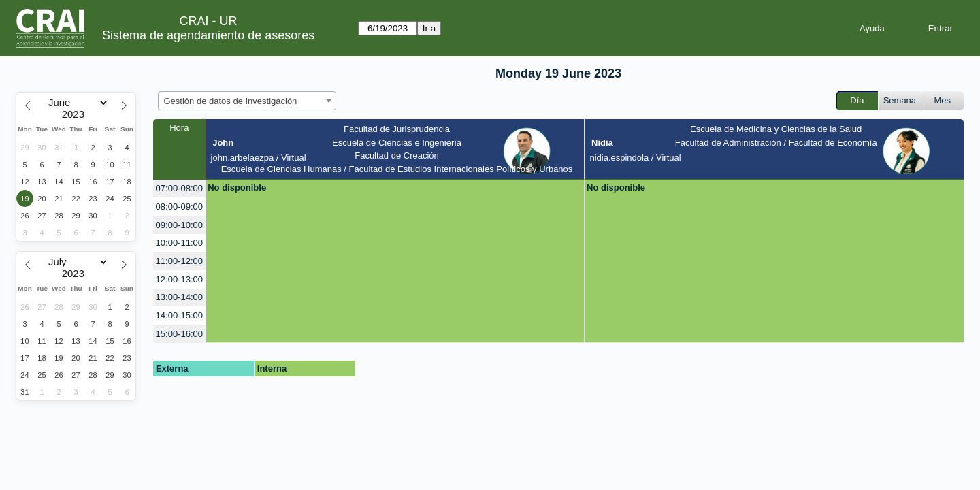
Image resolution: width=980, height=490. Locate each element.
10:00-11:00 (179, 243)
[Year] (76, 114)
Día (857, 100)
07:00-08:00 (179, 188)
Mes (943, 100)
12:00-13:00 (179, 279)
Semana (900, 100)
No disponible (237, 187)
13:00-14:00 (179, 297)
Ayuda (872, 28)
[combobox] (247, 101)
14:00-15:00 (179, 315)
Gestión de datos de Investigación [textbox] (231, 101)
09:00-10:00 (179, 225)
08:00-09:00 (179, 207)
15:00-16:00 (179, 334)
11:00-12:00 (179, 261)
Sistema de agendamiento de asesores (208, 35)
